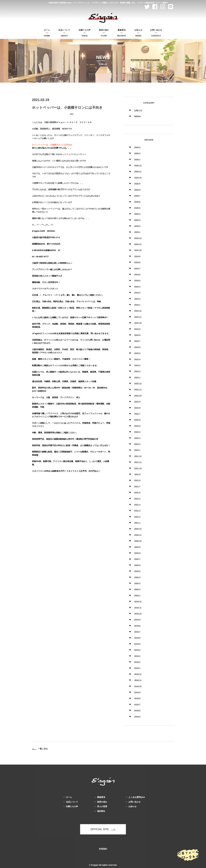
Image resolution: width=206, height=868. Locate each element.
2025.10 (138, 178)
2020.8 (137, 553)
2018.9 (137, 692)
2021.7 (137, 487)
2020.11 (138, 535)
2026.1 (137, 160)
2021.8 (137, 480)
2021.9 (137, 474)
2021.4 (137, 505)
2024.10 (138, 250)
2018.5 (137, 717)
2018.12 (138, 674)
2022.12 (138, 384)
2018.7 (137, 705)
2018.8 (137, 698)
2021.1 (137, 523)
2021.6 (137, 493)
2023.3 (137, 365)
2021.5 (137, 499)
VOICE (85, 33)
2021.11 (138, 462)
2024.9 (137, 256)
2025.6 (137, 202)
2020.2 (137, 589)
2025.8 (137, 190)
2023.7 (137, 341)
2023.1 (137, 378)
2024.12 (138, 238)
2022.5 (137, 426)
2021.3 (137, 511)
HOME (47, 33)
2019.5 (137, 644)
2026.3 (137, 147)
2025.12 (138, 166)
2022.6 (137, 420)
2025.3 (137, 220)
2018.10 (138, 686)
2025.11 (138, 172)
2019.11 (138, 608)
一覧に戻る (40, 749)
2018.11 (138, 680)
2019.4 (137, 650)
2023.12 (138, 311)
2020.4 (137, 577)
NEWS (138, 33)
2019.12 (138, 602)
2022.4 (137, 432)
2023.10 (138, 323)
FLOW (104, 33)
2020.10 (138, 541)
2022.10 (138, 396)
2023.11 (138, 317)
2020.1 (137, 596)
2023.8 (137, 335)
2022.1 (137, 450)
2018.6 (137, 711)
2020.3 (137, 583)
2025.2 (137, 226)
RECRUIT (122, 33)
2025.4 (137, 214)
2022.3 (137, 438)
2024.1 (137, 305)
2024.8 (137, 262)
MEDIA (137, 116)
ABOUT (64, 33)
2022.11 (138, 390)
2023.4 (137, 359)
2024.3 (137, 293)
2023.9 (137, 329)
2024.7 (137, 269)
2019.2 (137, 662)
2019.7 (137, 632)
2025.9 (137, 184)
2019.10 (138, 614)
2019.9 (137, 620)
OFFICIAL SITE (103, 829)
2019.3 (137, 656)
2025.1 (137, 232)
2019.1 (137, 668)
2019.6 (137, 638)
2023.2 (137, 371)
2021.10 (138, 468)
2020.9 (137, 547)
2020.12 (138, 529)
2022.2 (137, 444)
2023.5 (137, 353)
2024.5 (137, 281)
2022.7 (137, 414)
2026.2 (137, 153)
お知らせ (138, 110)
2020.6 (137, 565)
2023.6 (137, 347)
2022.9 (137, 402)
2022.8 (137, 408)
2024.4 (137, 287)
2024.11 (138, 244)
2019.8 (137, 626)
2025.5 (137, 208)
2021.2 (137, 517)
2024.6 (137, 275)
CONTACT (156, 33)
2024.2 (137, 299)
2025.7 (137, 196)
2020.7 (137, 559)
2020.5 (137, 571)
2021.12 (138, 456)
